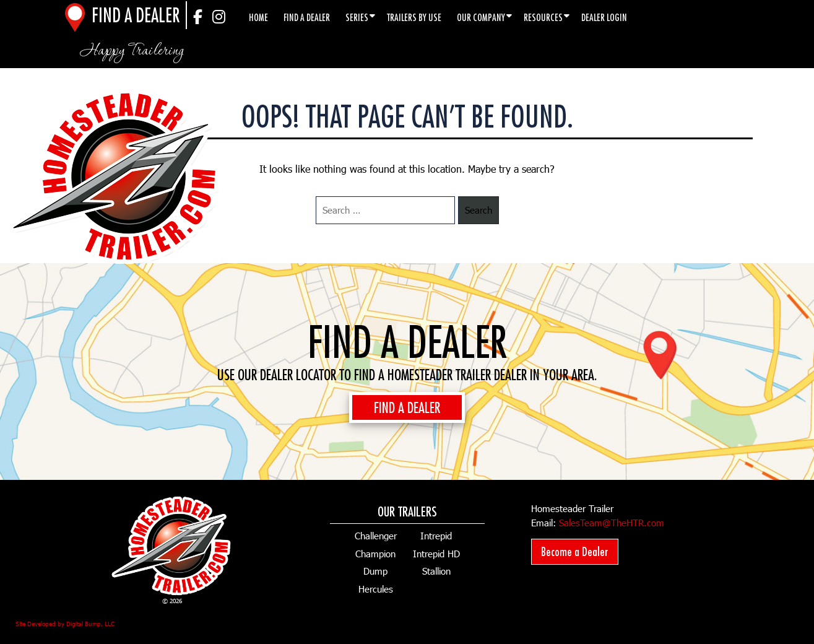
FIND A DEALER (407, 407)
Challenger (376, 536)
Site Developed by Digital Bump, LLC (65, 624)
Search (478, 210)
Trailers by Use (414, 17)
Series (357, 17)
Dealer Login (604, 17)
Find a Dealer (307, 17)
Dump (375, 571)
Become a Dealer (575, 551)
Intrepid (436, 536)
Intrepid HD (436, 554)
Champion (375, 554)
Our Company (481, 17)
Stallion (436, 571)
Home (258, 17)
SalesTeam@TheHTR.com (612, 523)
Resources (543, 17)
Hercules (376, 589)
